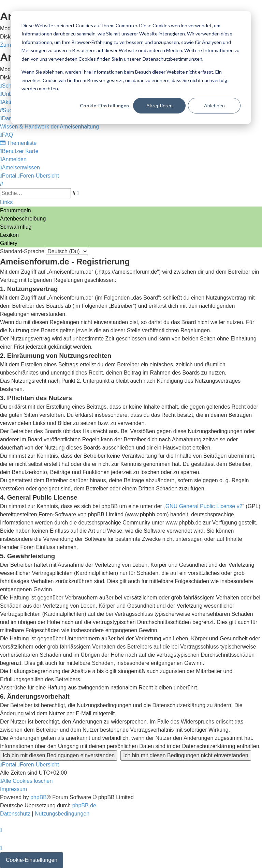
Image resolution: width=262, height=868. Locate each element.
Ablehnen (214, 105)
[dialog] (131, 67)
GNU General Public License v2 (204, 506)
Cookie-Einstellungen (104, 105)
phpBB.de (84, 805)
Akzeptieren (159, 105)
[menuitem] (9, 110)
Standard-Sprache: (23, 251)
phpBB (39, 797)
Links (6, 202)
